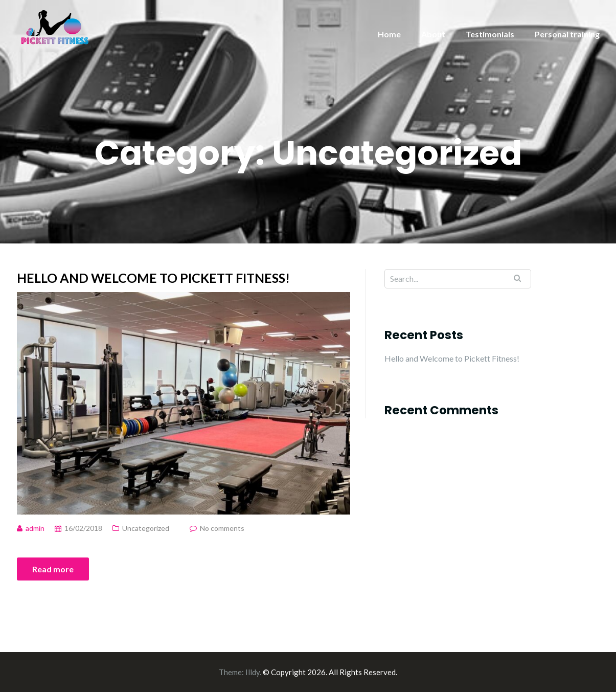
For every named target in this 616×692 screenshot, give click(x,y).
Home (389, 34)
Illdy (253, 672)
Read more (53, 569)
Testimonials (490, 34)
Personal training (567, 34)
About (433, 34)
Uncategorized (146, 528)
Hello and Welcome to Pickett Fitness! (153, 278)
